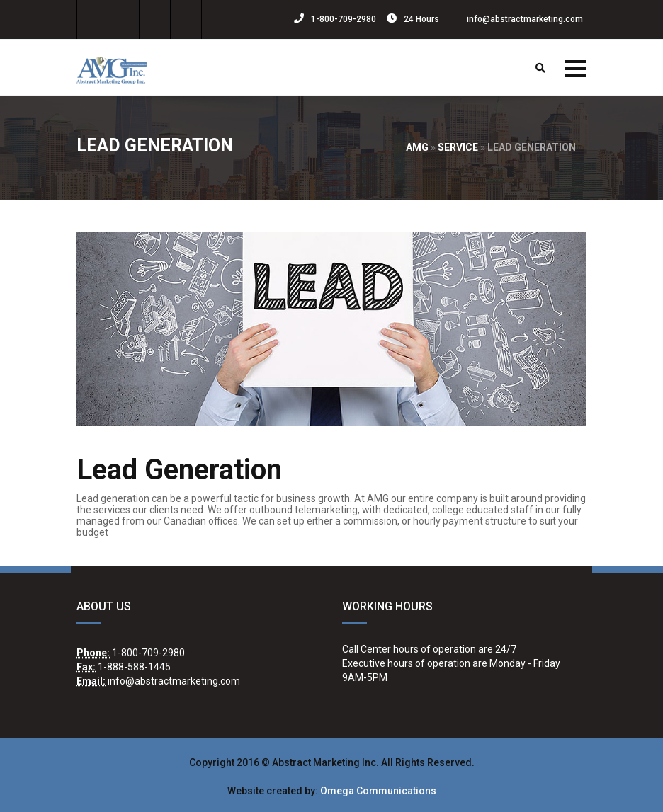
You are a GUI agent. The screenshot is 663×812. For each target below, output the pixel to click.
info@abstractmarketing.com (516, 19)
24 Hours (413, 19)
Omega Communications (378, 791)
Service (458, 147)
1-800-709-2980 (335, 19)
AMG (417, 147)
